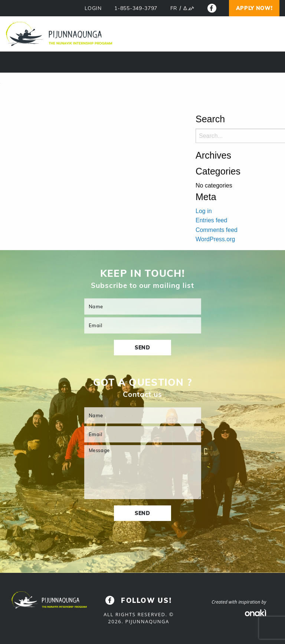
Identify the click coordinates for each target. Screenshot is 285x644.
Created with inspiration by (239, 602)
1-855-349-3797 (136, 8)
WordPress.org (215, 239)
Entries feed (211, 220)
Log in (204, 211)
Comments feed (217, 230)
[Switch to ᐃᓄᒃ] (189, 9)
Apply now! (254, 8)
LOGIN (93, 8)
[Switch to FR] (174, 9)
